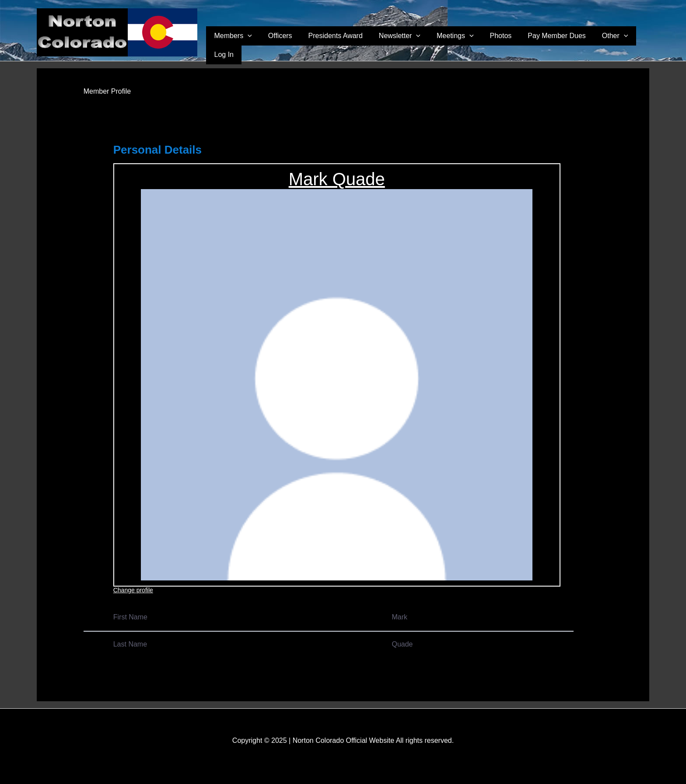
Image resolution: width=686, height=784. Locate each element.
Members (266, 44)
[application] (281, 44)
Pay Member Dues (551, 44)
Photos (501, 44)
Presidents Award (356, 44)
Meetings (462, 44)
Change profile (133, 590)
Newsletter (413, 44)
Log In (635, 44)
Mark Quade (337, 179)
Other (602, 44)
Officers (307, 44)
